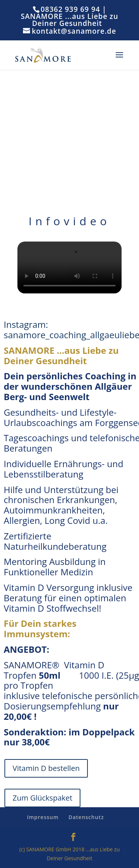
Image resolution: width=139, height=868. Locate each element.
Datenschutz (86, 817)
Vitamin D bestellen (46, 768)
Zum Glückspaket (42, 798)
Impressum (43, 817)
